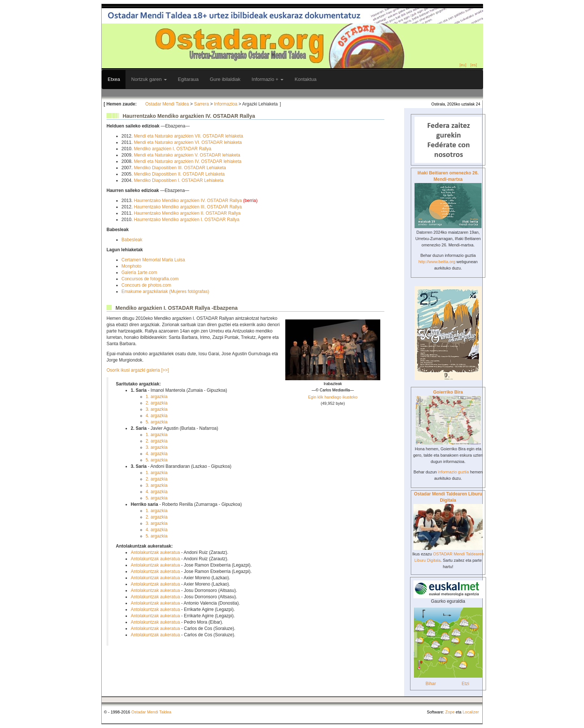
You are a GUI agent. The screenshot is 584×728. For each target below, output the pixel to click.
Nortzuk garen (149, 79)
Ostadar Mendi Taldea (167, 104)
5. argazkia (157, 422)
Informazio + (268, 79)
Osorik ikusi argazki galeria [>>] (138, 370)
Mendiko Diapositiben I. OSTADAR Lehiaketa (179, 180)
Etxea (114, 79)
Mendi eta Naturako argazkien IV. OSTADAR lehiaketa (188, 161)
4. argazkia (157, 416)
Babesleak (132, 240)
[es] (474, 65)
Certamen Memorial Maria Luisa (153, 260)
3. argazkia (157, 409)
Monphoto (131, 266)
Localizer (471, 712)
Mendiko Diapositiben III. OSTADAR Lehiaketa (180, 168)
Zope (450, 712)
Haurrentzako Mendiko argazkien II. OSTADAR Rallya (187, 213)
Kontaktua (306, 79)
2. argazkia (157, 403)
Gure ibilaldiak (225, 79)
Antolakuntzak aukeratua (155, 552)
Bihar (431, 684)
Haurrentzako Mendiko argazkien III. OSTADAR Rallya (188, 207)
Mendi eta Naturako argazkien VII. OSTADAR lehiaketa (188, 136)
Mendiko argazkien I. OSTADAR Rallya (172, 149)
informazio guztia (453, 472)
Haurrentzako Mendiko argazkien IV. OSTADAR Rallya (188, 201)
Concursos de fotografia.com (150, 279)
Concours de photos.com (146, 285)
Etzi (465, 684)
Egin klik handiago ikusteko (333, 397)
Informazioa (226, 104)
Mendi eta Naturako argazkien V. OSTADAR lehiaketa (187, 155)
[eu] (463, 65)
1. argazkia (157, 397)
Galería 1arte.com (139, 272)
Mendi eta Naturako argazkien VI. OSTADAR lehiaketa (188, 142)
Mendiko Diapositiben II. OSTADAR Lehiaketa (179, 174)
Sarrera (201, 104)
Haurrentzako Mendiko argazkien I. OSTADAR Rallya (186, 220)
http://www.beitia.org (437, 262)
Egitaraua (188, 79)
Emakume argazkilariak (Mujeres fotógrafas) (165, 291)
